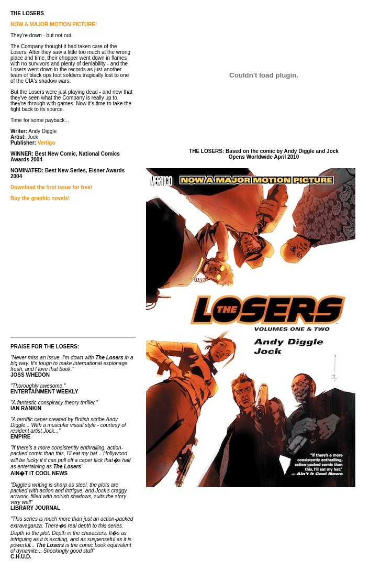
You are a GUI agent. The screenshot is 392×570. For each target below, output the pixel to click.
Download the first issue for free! (51, 187)
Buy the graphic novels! (40, 198)
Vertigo (47, 143)
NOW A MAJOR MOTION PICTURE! (54, 24)
